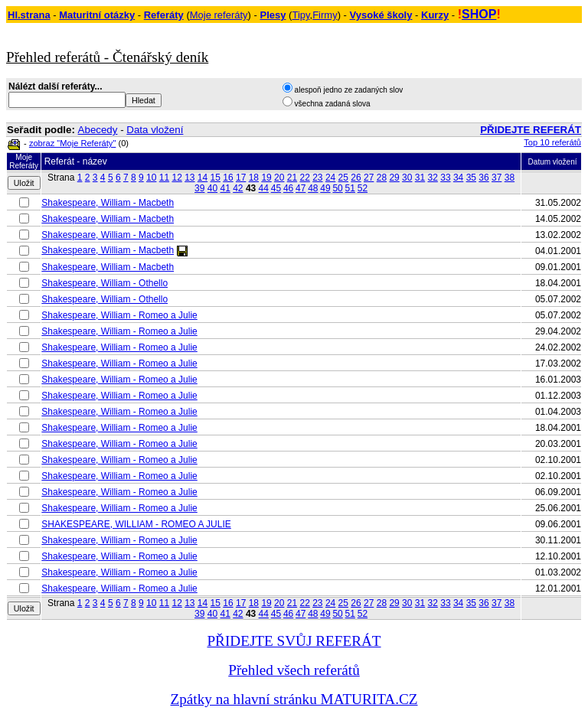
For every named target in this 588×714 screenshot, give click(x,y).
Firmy (325, 15)
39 (199, 188)
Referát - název (76, 161)
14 (203, 178)
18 (254, 178)
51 (350, 188)
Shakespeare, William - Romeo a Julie (119, 315)
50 (337, 188)
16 (228, 178)
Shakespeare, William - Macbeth (108, 203)
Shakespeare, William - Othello (105, 283)
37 (497, 178)
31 (420, 178)
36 (483, 178)
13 (189, 178)
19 (266, 178)
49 (325, 188)
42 (238, 188)
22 (304, 178)
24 (330, 178)
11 (164, 178)
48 (313, 188)
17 (241, 178)
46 (288, 188)
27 (369, 178)
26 (356, 178)
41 (225, 188)
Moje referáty (219, 15)
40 (212, 188)
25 (343, 178)
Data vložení (155, 130)
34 (458, 178)
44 (264, 188)
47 (301, 188)
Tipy (301, 15)
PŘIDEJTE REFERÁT (531, 130)
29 (394, 178)
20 (279, 178)
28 (382, 178)
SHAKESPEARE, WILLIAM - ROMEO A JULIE (136, 524)
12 (176, 178)
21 (292, 178)
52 (363, 188)
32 (433, 178)
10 (151, 178)
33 (445, 178)
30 (407, 178)
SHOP (479, 14)
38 (510, 178)
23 (317, 178)
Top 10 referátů (552, 142)
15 (216, 178)
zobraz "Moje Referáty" (72, 143)
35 (471, 178)
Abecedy (98, 130)
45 (276, 188)
